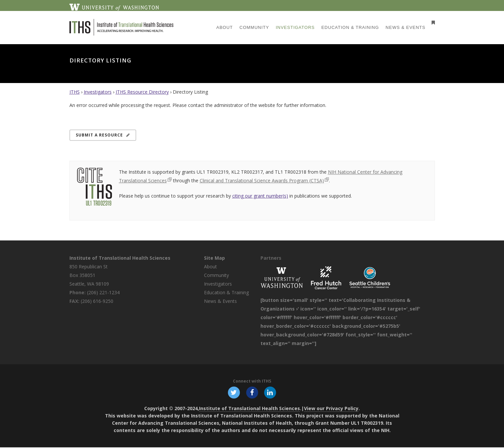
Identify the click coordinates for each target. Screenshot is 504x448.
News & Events (220, 301)
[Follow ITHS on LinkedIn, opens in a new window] (271, 393)
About (210, 267)
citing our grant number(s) (260, 196)
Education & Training (226, 292)
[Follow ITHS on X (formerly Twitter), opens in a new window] (234, 393)
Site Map (214, 258)
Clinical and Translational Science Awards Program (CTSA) (262, 180)
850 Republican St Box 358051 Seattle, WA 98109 (89, 275)
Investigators (98, 92)
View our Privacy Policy (331, 409)
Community (216, 275)
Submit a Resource (103, 135)
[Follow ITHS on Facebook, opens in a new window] (252, 393)
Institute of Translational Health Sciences (120, 258)
